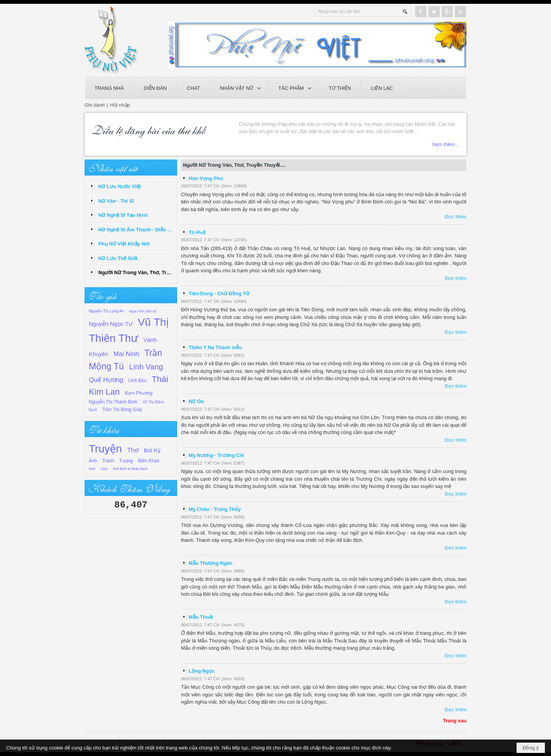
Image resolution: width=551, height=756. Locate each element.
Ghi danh (95, 105)
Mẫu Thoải (201, 617)
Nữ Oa (196, 401)
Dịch (104, 469)
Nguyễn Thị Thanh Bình (113, 402)
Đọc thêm (456, 217)
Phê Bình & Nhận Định (130, 469)
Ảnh (93, 461)
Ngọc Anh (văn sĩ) (143, 311)
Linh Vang (146, 367)
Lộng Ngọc (202, 671)
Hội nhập (120, 105)
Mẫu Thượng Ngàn (210, 563)
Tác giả (103, 295)
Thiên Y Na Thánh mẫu (215, 347)
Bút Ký (152, 450)
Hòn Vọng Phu (206, 178)
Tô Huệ (197, 232)
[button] (239, 88)
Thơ (133, 450)
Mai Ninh (126, 354)
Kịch (92, 469)
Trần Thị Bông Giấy (122, 410)
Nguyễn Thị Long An (106, 311)
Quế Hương (106, 380)
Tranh (108, 461)
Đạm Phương (139, 393)
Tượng (126, 461)
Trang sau (455, 721)
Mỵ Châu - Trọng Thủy (215, 509)
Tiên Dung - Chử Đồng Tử (219, 293)
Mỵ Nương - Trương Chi (216, 455)
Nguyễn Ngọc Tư (111, 324)
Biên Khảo (149, 461)
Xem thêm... (445, 144)
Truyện (105, 449)
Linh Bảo (137, 380)
